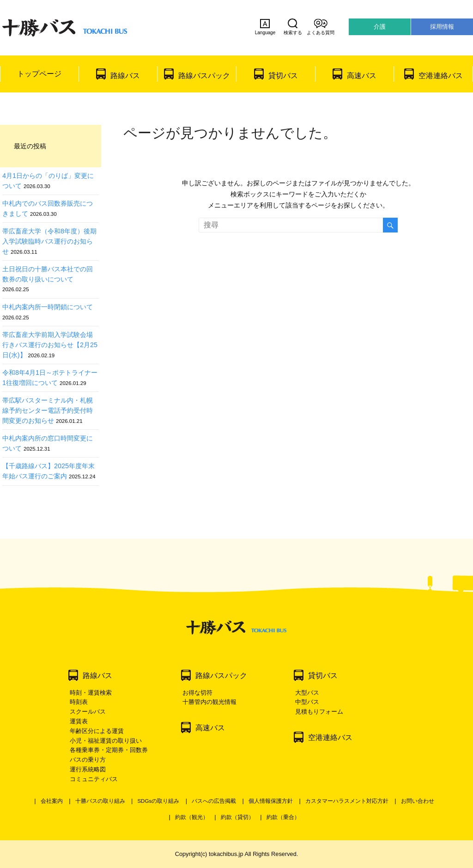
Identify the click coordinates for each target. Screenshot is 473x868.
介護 (380, 27)
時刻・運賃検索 (91, 693)
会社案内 (52, 801)
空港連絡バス (441, 76)
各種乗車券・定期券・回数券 (109, 750)
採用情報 (442, 27)
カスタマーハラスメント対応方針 (347, 801)
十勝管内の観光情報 (209, 702)
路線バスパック (204, 76)
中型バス (307, 702)
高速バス (362, 76)
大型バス (307, 693)
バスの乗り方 (88, 760)
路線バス (125, 76)
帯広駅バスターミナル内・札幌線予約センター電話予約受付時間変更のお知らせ (48, 410)
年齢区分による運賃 (97, 731)
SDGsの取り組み (158, 801)
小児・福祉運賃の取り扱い (106, 741)
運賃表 (79, 721)
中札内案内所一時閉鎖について (48, 307)
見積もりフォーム (319, 712)
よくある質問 (321, 27)
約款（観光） (192, 817)
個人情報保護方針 (271, 801)
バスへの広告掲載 (214, 801)
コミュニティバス (94, 779)
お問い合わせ (418, 801)
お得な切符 (197, 693)
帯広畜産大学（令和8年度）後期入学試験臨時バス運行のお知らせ (49, 241)
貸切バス (283, 76)
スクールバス (88, 712)
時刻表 (79, 702)
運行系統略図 (88, 769)
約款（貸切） (237, 817)
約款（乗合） (283, 817)
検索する (293, 27)
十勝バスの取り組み (100, 801)
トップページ (39, 74)
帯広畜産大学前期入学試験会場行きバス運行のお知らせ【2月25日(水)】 (50, 345)
